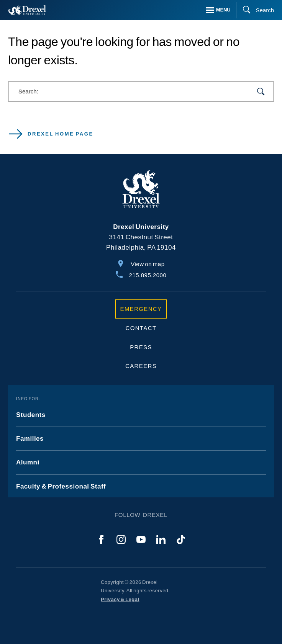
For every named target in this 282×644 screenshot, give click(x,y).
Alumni (28, 462)
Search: (28, 91)
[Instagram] (121, 539)
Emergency (141, 309)
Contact (141, 328)
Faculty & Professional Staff (61, 486)
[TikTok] (181, 539)
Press (141, 347)
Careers (141, 366)
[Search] (255, 10)
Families (30, 439)
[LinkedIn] (161, 539)
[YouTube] (141, 539)
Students (31, 415)
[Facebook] (101, 539)
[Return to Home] (27, 10)
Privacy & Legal (120, 599)
